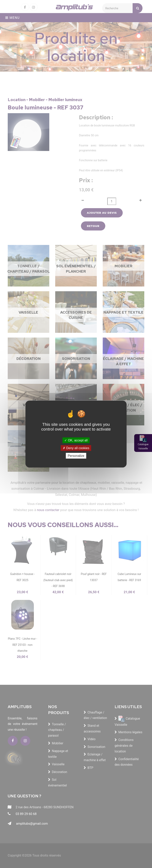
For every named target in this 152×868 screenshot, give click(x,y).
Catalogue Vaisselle (143, 447)
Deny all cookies (76, 448)
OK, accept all (76, 440)
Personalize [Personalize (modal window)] (76, 456)
